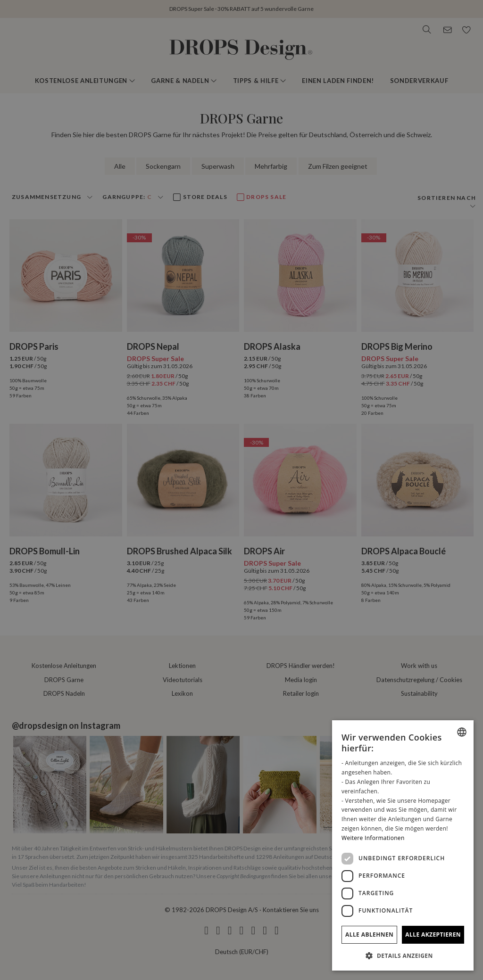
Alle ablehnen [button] (369, 935)
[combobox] (462, 732)
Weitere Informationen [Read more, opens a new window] (373, 838)
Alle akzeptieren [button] (433, 935)
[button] (403, 955)
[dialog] (403, 845)
